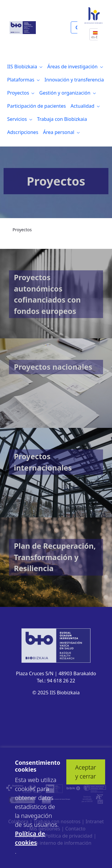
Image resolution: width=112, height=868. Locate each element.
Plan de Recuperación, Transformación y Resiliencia (55, 557)
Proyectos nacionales (53, 367)
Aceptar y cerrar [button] (86, 772)
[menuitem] (25, 67)
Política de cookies (30, 838)
